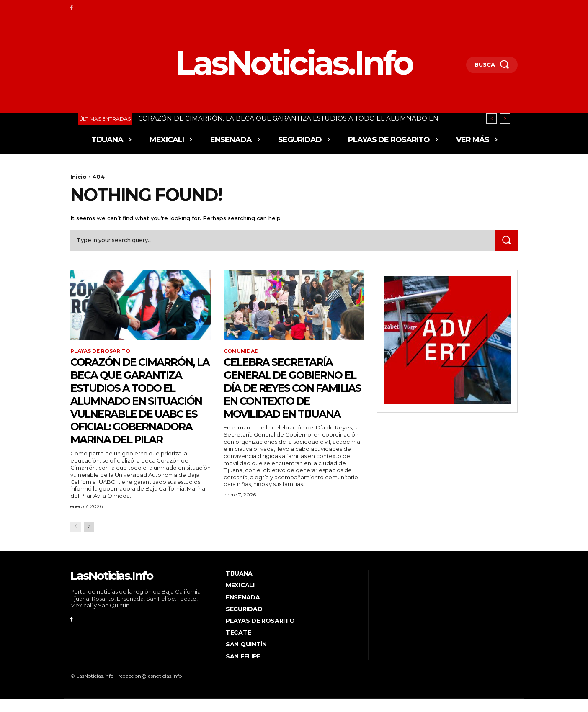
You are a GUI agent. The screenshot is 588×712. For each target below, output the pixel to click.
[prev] (491, 119)
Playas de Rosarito (100, 352)
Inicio (79, 177)
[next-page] (89, 540)
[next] (505, 119)
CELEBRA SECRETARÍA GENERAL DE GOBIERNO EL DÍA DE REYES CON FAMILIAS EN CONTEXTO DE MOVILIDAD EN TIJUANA (290, 394)
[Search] (506, 240)
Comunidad (241, 352)
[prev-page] (76, 540)
